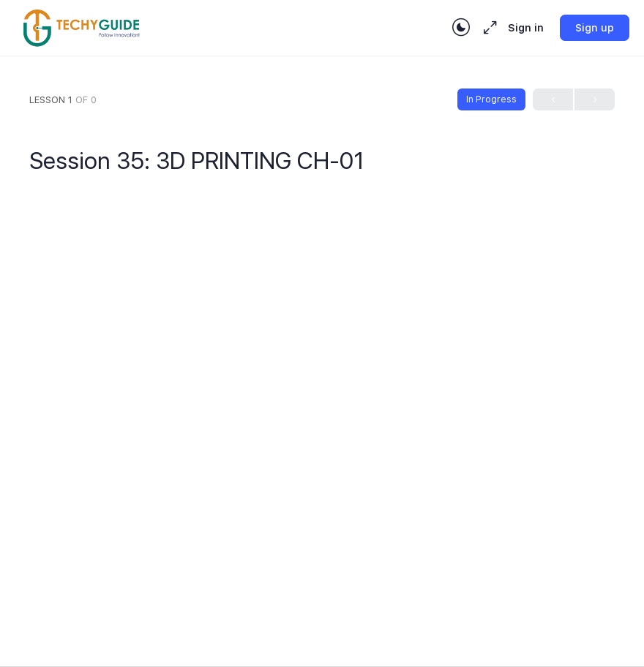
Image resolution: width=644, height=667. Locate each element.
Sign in (526, 28)
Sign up (595, 28)
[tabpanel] (322, 383)
